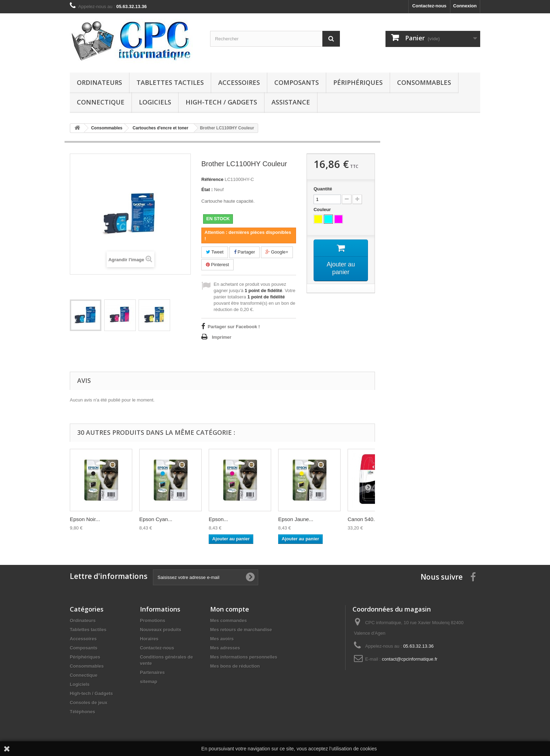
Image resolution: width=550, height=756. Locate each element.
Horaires (149, 639)
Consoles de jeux (89, 703)
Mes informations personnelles (244, 657)
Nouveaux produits (161, 630)
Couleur (323, 210)
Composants (297, 82)
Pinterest (217, 265)
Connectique (101, 102)
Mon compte (230, 609)
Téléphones (82, 712)
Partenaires (152, 672)
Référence (212, 179)
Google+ (277, 252)
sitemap (149, 681)
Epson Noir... (85, 519)
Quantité (323, 189)
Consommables (424, 82)
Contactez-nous (429, 6)
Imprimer (222, 337)
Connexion (465, 6)
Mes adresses (225, 648)
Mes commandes (229, 620)
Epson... (218, 519)
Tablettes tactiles (170, 82)
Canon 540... (363, 519)
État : (207, 190)
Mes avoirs (222, 639)
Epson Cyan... (156, 519)
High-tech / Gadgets (221, 102)
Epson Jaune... (296, 519)
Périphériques (358, 82)
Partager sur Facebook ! (234, 327)
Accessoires (239, 82)
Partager (244, 252)
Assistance (291, 102)
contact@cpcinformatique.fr (410, 659)
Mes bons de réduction (235, 666)
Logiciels (155, 102)
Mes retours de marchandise (241, 630)
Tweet (215, 252)
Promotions (153, 620)
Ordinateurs (99, 82)
